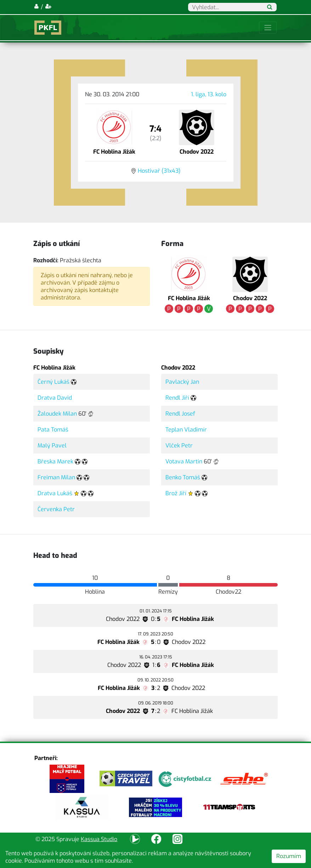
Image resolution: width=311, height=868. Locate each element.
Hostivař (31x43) (159, 171)
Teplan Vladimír (186, 430)
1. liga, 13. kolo (209, 94)
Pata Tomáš (53, 430)
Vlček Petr (179, 446)
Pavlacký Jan (182, 382)
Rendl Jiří (177, 398)
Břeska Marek (55, 461)
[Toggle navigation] (268, 28)
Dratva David (55, 398)
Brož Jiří (176, 493)
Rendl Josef (180, 414)
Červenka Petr (56, 509)
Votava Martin (184, 461)
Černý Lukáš (53, 382)
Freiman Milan (56, 477)
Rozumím (289, 856)
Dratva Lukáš (55, 493)
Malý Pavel (52, 446)
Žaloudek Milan (57, 414)
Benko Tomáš (183, 477)
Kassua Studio (99, 839)
